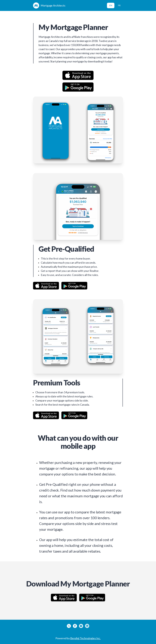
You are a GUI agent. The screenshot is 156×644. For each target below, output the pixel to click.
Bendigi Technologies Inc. (85, 638)
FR (119, 5)
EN (111, 5)
